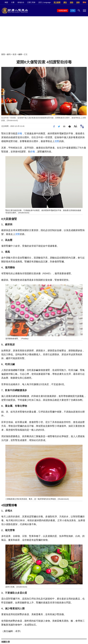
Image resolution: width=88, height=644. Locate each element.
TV (73, 11)
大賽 (13, 2)
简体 (34, 2)
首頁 (3, 54)
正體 (29, 2)
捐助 (72, 2)
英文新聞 (57, 2)
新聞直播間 (63, 11)
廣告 (65, 2)
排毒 (20, 134)
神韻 (6, 2)
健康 (20, 54)
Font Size (75, 126)
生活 (14, 54)
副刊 (9, 54)
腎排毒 (13, 505)
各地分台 (21, 2)
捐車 (78, 2)
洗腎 (57, 141)
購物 (84, 2)
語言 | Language (45, 2)
